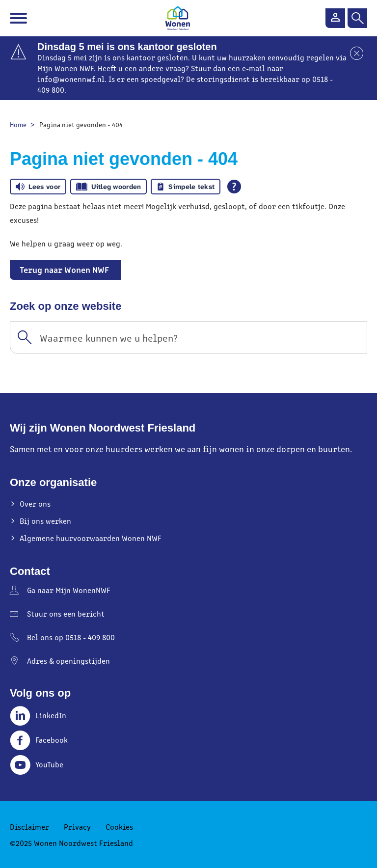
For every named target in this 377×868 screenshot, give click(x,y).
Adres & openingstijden (68, 661)
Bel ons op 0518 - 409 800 (71, 637)
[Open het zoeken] (357, 18)
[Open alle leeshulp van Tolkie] (234, 187)
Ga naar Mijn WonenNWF (69, 590)
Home (18, 124)
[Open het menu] (20, 18)
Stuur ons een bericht (66, 613)
